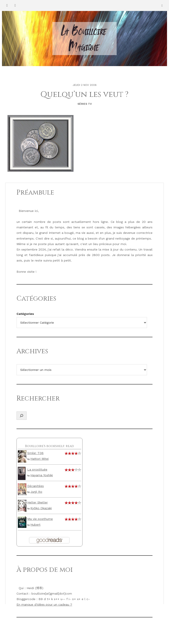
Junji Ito (36, 492)
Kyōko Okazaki (41, 508)
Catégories (25, 314)
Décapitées (36, 486)
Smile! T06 (35, 453)
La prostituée (37, 469)
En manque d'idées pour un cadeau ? (44, 604)
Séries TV (85, 104)
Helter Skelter (38, 502)
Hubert (35, 525)
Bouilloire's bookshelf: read (50, 446)
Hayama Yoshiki (42, 475)
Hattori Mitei (39, 459)
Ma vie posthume (40, 519)
